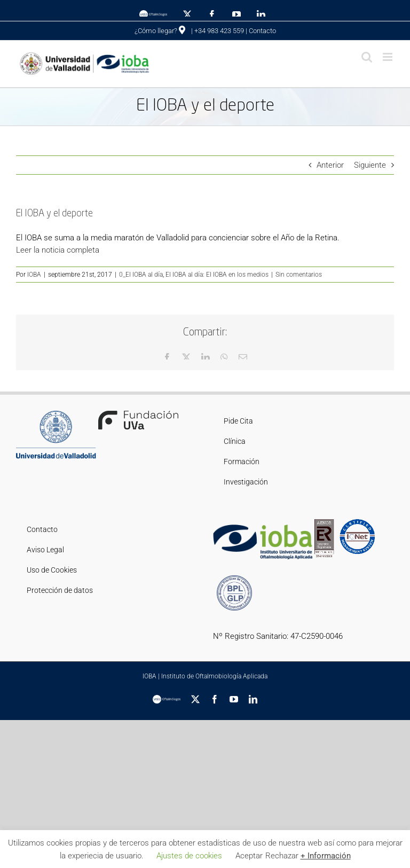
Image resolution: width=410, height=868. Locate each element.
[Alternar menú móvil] (388, 57)
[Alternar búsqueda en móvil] (367, 57)
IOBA (34, 275)
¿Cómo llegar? (160, 31)
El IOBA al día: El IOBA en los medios (217, 275)
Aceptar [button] (249, 856)
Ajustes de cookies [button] (189, 856)
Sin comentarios (299, 275)
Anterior (330, 165)
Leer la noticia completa (58, 250)
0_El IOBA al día (141, 275)
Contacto (262, 31)
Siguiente (370, 165)
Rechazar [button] (282, 856)
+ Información (326, 856)
